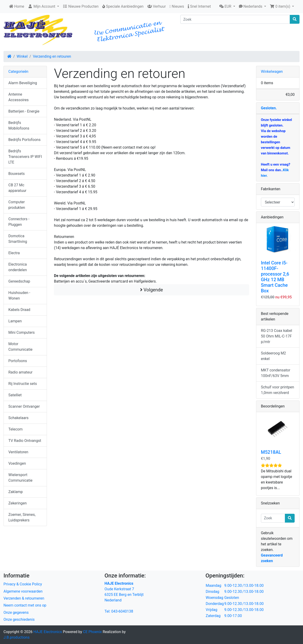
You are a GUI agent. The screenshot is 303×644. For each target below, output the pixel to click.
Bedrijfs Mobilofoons (19, 125)
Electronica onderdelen (18, 267)
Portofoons (18, 361)
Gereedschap (19, 281)
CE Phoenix (93, 632)
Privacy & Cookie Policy (23, 584)
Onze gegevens (16, 612)
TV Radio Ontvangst (25, 441)
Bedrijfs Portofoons (24, 140)
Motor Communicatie (20, 347)
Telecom (15, 429)
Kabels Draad (19, 310)
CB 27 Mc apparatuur (17, 188)
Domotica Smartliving (18, 239)
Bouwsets (16, 174)
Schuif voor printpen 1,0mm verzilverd (278, 390)
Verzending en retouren (52, 56)
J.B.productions (16, 637)
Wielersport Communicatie (20, 478)
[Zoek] (235, 19)
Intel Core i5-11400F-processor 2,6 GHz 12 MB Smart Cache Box (275, 277)
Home (17, 6)
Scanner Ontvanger (24, 406)
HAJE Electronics (48, 632)
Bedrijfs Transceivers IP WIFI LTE (25, 157)
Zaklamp (16, 492)
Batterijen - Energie (24, 111)
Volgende (151, 290)
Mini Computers (21, 332)
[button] (227, 7)
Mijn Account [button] (42, 6)
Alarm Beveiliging (23, 83)
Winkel (22, 56)
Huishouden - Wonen (19, 295)
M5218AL (271, 452)
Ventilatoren (18, 452)
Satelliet (15, 395)
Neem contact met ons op (25, 605)
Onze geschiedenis (19, 619)
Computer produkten (17, 205)
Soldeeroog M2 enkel (273, 356)
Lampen (15, 321)
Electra (14, 253)
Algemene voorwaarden (23, 591)
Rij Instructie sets (23, 384)
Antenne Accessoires (18, 97)
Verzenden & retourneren (24, 598)
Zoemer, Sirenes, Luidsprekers (22, 517)
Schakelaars (18, 418)
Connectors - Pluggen (19, 222)
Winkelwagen (272, 72)
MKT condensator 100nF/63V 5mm (276, 373)
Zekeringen (18, 503)
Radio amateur (20, 372)
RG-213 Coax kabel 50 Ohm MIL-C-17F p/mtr (277, 336)
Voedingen (17, 463)
